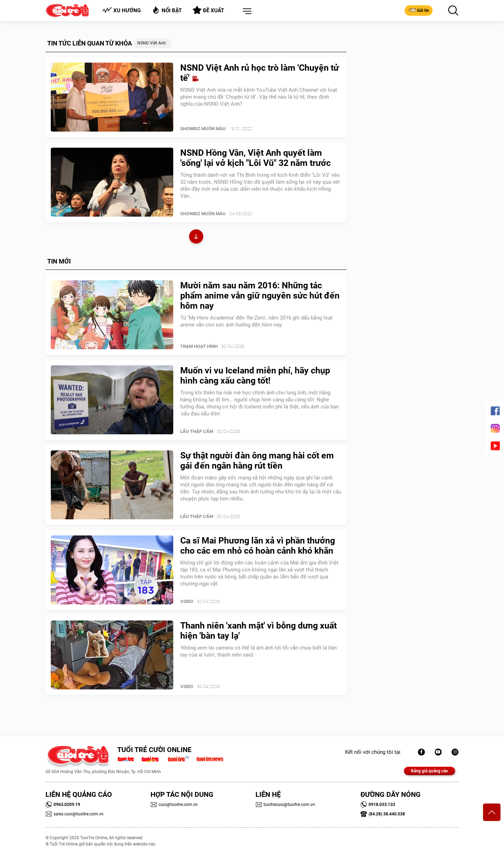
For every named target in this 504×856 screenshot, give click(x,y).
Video (187, 601)
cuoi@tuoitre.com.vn (174, 805)
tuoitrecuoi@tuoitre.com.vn (285, 805)
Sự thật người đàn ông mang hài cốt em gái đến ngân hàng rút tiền (257, 461)
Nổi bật (167, 10)
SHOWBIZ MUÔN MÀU (203, 129)
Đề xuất (208, 10)
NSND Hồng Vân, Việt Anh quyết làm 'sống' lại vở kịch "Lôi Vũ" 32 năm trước (255, 158)
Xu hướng (121, 10)
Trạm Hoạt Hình (199, 346)
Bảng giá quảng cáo (429, 771)
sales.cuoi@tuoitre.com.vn (75, 814)
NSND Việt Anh (152, 43)
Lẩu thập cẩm (197, 431)
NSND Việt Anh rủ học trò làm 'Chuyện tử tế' (260, 73)
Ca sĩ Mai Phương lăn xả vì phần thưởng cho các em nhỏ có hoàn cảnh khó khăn (258, 546)
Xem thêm (196, 237)
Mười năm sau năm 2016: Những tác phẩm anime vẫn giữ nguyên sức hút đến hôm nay (260, 296)
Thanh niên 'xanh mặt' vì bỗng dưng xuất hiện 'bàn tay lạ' (258, 631)
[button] (246, 12)
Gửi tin (419, 10)
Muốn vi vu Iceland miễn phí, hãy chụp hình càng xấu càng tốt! (255, 376)
